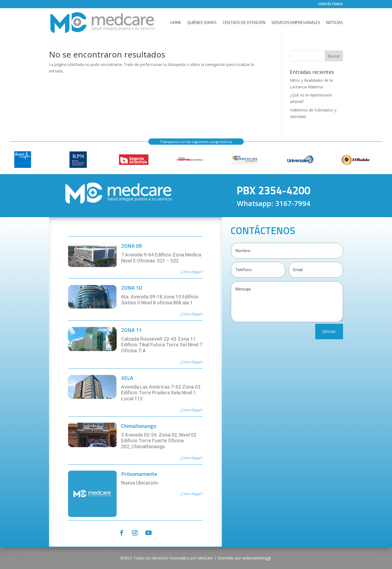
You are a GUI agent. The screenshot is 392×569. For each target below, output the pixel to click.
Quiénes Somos (202, 22)
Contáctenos (330, 4)
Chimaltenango (139, 426)
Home (176, 22)
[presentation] (11, 557)
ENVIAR (329, 332)
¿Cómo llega (190, 272)
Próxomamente (139, 474)
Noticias (335, 22)
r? (201, 272)
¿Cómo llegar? (192, 314)
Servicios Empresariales (296, 22)
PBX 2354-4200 (273, 190)
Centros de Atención (244, 22)
